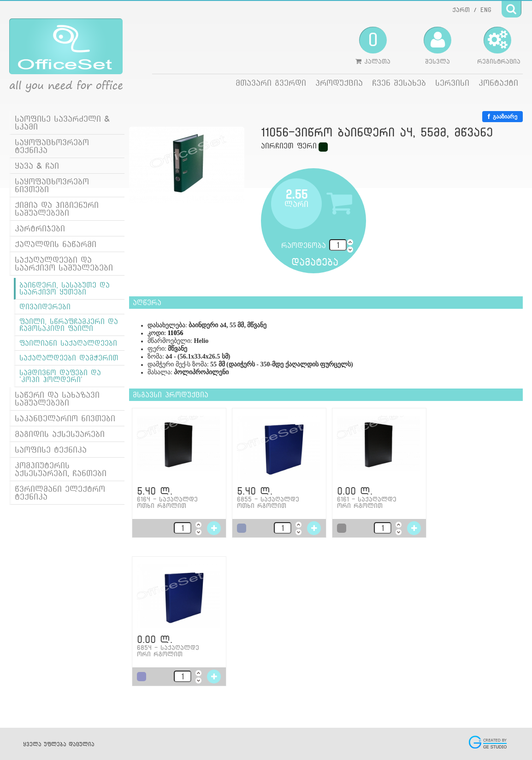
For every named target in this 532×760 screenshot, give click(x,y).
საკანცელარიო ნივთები (65, 418)
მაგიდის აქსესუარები (60, 434)
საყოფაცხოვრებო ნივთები (52, 185)
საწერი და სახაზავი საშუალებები (57, 399)
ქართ (461, 10)
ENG (486, 10)
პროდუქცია (339, 83)
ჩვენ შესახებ (399, 83)
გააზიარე (502, 117)
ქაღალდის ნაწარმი (56, 244)
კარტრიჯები (40, 228)
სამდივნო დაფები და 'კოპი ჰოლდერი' (60, 376)
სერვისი (452, 83)
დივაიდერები (45, 307)
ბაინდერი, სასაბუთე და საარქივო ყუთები (65, 289)
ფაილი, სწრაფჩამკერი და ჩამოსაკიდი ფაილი (69, 325)
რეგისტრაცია (499, 46)
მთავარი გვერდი (271, 83)
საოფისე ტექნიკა (51, 450)
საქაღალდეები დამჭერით (69, 358)
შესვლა (437, 46)
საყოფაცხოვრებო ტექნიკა (52, 146)
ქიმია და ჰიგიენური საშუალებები (57, 209)
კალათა (373, 46)
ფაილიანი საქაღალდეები (68, 343)
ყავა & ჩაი (37, 166)
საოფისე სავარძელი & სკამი (62, 123)
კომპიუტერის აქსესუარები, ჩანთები (61, 469)
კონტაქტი (498, 83)
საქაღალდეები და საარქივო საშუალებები (64, 264)
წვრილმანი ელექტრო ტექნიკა (60, 493)
